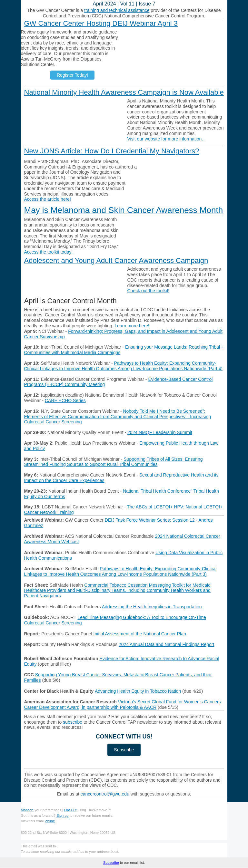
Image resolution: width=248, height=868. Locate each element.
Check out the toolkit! (149, 291)
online (50, 821)
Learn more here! (132, 326)
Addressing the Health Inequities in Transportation (152, 607)
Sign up (62, 815)
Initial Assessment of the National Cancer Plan (140, 634)
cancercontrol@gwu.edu (105, 794)
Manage (27, 810)
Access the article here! (48, 199)
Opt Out (70, 810)
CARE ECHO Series (65, 400)
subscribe (73, 722)
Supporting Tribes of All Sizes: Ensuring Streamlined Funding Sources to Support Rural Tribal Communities (114, 462)
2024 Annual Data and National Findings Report (167, 644)
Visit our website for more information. (166, 139)
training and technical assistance (117, 10)
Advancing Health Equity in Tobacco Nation (138, 691)
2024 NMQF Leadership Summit (160, 432)
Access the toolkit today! (49, 252)
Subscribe (111, 863)
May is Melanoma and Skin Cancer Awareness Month (124, 210)
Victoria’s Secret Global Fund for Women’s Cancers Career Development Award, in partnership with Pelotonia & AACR (123, 704)
